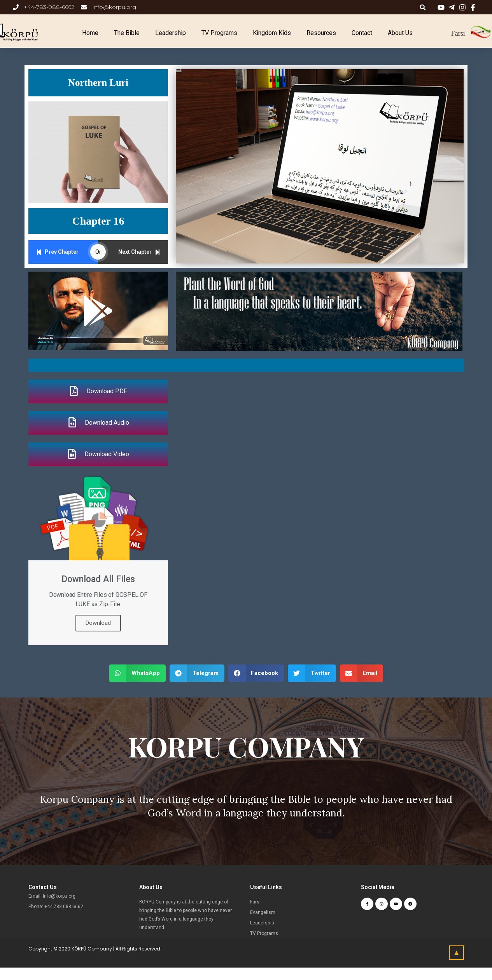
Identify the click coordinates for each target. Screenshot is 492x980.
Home (90, 33)
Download (98, 623)
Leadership (171, 33)
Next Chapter (139, 252)
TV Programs (219, 33)
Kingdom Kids (272, 33)
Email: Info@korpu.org (52, 896)
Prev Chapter (57, 252)
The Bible (127, 33)
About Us (400, 33)
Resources (321, 33)
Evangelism (263, 912)
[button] (98, 311)
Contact (362, 33)
